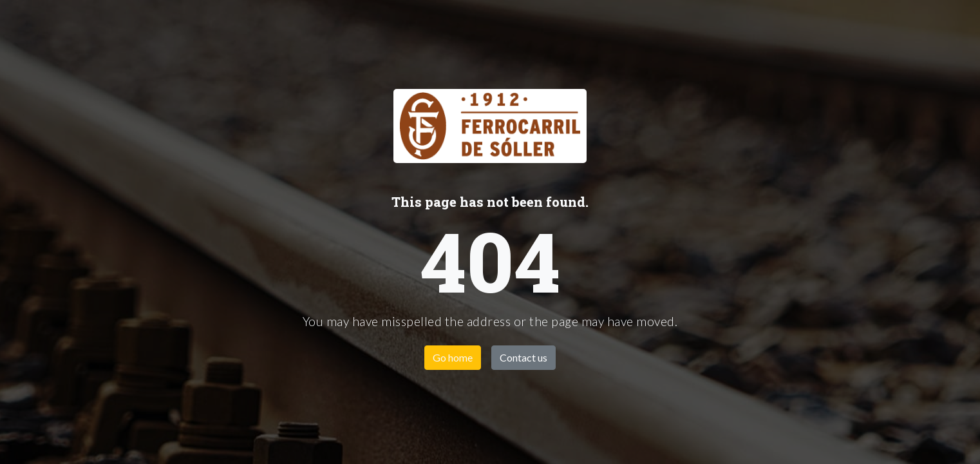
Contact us (523, 357)
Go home (453, 357)
